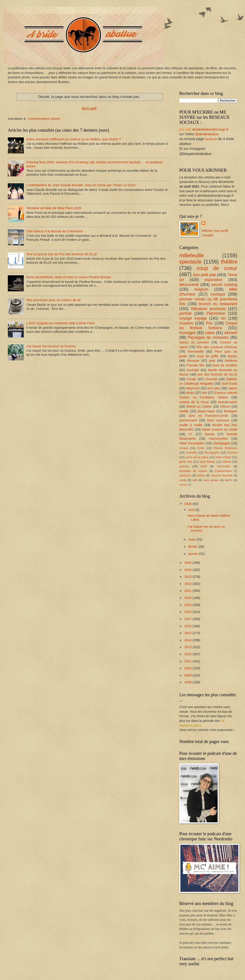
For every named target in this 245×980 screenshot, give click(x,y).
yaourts (184, 466)
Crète (201, 448)
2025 (189, 563)
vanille (184, 411)
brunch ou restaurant (218, 304)
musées (186, 323)
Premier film (195, 365)
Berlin (229, 480)
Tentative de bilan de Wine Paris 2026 (54, 208)
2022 (189, 584)
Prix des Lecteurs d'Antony (217, 347)
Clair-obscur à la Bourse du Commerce (55, 231)
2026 (189, 504)
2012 (189, 654)
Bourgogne (212, 452)
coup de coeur (217, 268)
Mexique (193, 361)
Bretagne (231, 411)
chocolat (211, 379)
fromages (188, 333)
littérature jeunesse (208, 309)
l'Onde (191, 379)
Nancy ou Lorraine (194, 342)
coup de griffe (207, 356)
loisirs (201, 475)
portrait (185, 313)
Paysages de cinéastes (208, 337)
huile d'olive (223, 457)
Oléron (225, 406)
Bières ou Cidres (199, 406)
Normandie (196, 351)
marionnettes (218, 439)
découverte (189, 285)
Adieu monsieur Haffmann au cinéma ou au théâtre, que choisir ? (73, 139)
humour (232, 452)
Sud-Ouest (229, 384)
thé (204, 393)
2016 (189, 626)
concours (185, 475)
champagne (222, 443)
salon (210, 333)
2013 (189, 647)
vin (223, 318)
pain (212, 361)
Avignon (201, 289)
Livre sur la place (197, 457)
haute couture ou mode (220, 429)
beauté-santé (228, 402)
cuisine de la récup (194, 402)
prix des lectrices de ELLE (217, 374)
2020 (189, 598)
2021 (189, 591)
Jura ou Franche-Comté (208, 416)
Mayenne (193, 388)
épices (232, 356)
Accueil (89, 108)
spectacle (190, 262)
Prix (209, 323)
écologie (193, 370)
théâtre (229, 262)
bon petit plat (204, 275)
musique (218, 294)
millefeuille (192, 255)
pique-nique (206, 411)
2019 (189, 605)
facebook (211, 139)
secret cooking (224, 285)
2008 (189, 682)
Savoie (209, 434)
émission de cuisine (193, 471)
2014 (189, 640)
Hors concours (218, 420)
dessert (231, 333)
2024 (189, 570)
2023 (189, 577)
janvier (193, 554)
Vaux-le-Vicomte (222, 475)
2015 (189, 633)
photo (190, 393)
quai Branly (208, 462)
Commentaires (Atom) (44, 119)
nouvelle (191, 452)
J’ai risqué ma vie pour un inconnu (51, 346)
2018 (189, 612)
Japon (233, 388)
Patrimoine (216, 313)
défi (195, 480)
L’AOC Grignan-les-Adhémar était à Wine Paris (60, 323)
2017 (189, 619)
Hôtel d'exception (192, 443)
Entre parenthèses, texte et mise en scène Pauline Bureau (69, 277)
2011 (189, 661)
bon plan (214, 388)
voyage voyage (193, 318)
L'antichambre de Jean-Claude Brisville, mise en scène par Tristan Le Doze (81, 185)
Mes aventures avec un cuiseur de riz (53, 300)
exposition (213, 280)
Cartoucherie (223, 471)
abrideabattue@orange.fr (210, 129)
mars (192, 539)
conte (183, 480)
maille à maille (191, 425)
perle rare (186, 462)
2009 (189, 675)
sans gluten (211, 480)
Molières (231, 361)
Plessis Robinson (225, 448)
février (193, 547)
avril (192, 510)
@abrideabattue (207, 134)
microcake (224, 466)
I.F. (190, 434)
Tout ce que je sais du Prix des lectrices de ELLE (62, 254)
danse (227, 462)
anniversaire (188, 420)
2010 (189, 668)
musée (183, 485)
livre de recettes (225, 365)
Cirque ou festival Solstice (208, 326)
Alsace (184, 448)
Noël (204, 466)
